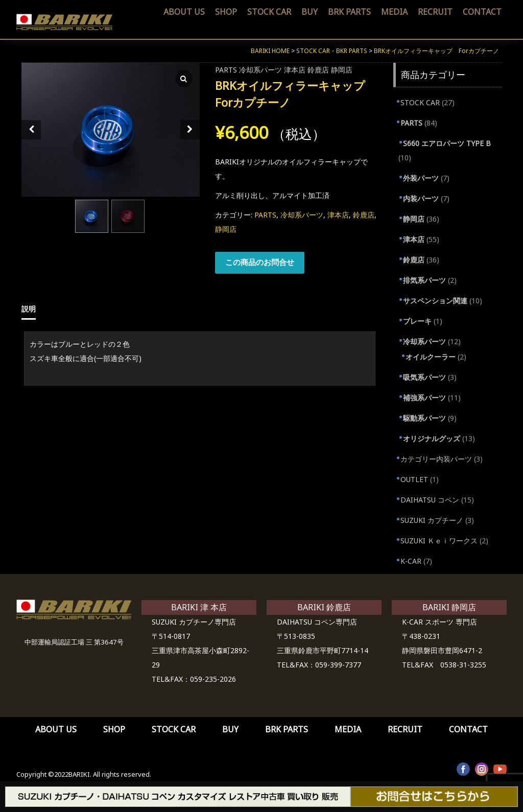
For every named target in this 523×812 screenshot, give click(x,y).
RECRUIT (435, 12)
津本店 (295, 70)
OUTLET (414, 479)
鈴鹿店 (318, 70)
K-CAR (411, 561)
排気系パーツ (424, 280)
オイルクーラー (431, 357)
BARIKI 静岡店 (449, 607)
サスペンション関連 (435, 301)
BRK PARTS (349, 12)
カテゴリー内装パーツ (436, 459)
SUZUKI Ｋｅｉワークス (439, 541)
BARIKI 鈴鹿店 (324, 607)
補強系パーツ (424, 398)
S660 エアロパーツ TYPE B (447, 143)
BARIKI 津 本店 (199, 607)
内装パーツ (421, 198)
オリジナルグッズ (432, 438)
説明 (29, 309)
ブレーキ (417, 321)
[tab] (32, 309)
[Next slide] (190, 130)
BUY (310, 12)
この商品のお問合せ (260, 262)
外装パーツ (421, 178)
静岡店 (342, 70)
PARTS (226, 70)
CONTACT (482, 12)
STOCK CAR (269, 12)
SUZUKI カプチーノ (432, 520)
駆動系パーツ (424, 418)
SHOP (226, 12)
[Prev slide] (31, 130)
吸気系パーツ (424, 377)
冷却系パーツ (260, 70)
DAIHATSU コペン (430, 500)
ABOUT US (184, 12)
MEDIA (394, 12)
